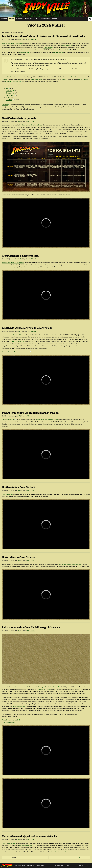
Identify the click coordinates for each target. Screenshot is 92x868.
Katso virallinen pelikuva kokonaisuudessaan (16, 352)
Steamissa (5, 105)
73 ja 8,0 (64, 79)
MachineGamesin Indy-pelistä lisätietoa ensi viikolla (29, 836)
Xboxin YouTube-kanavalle (59, 852)
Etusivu (4, 19)
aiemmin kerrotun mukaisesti (19, 687)
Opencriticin (16, 81)
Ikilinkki (33, 39)
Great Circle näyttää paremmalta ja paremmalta (27, 328)
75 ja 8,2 (5, 79)
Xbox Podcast (6, 494)
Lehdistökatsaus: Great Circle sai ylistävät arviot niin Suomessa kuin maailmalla (43, 36)
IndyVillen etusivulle (7, 865)
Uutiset (11, 19)
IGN (7, 89)
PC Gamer (9, 100)
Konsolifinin (47, 48)
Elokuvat (20, 19)
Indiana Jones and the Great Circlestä (69, 564)
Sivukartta (85, 866)
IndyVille (46, 8)
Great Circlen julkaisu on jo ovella (19, 118)
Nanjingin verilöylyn (19, 706)
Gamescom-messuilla (8, 420)
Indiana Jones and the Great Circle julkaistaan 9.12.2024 (31, 413)
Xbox (4, 843)
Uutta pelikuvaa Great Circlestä (18, 557)
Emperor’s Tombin (36, 79)
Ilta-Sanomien (57, 52)
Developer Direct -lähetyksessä (48, 687)
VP (20, 39)
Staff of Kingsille (83, 79)
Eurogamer (9, 93)
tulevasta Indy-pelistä (44, 689)
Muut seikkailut (31, 19)
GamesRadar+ (10, 95)
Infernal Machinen (76, 77)
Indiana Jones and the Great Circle (13, 43)
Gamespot (9, 91)
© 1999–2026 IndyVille (62, 866)
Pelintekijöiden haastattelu (10, 720)
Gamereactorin (64, 50)
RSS (80, 866)
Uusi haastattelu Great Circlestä (19, 487)
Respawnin (5, 50)
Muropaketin (66, 45)
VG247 (8, 97)
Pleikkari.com (23, 52)
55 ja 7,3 (7, 81)
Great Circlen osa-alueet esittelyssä (20, 256)
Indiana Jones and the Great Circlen (13, 263)
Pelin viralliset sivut (8, 722)
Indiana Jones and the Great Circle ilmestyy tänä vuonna (31, 627)
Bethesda (11, 843)
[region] (46, 223)
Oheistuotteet (45, 19)
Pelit (29, 39)
